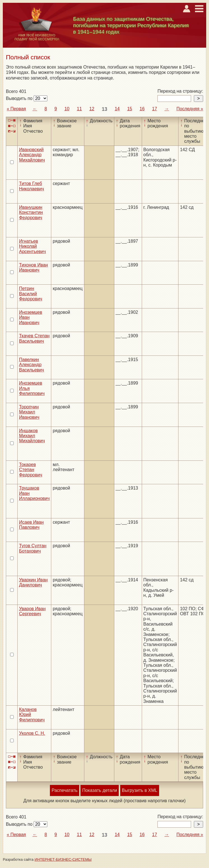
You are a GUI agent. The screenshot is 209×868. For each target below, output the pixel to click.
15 (130, 109)
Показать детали (99, 790)
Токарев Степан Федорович (31, 470)
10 (67, 109)
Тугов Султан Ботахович (33, 548)
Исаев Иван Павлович (31, 525)
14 (117, 109)
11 (79, 109)
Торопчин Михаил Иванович (29, 412)
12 (92, 109)
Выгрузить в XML (140, 790)
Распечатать (64, 790)
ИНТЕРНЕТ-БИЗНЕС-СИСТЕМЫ (63, 859)
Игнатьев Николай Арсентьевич (32, 246)
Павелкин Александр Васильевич (32, 365)
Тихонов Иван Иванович (33, 267)
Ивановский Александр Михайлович (32, 155)
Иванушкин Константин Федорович (31, 212)
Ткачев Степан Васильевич (34, 338)
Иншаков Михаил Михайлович (32, 436)
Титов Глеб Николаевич (32, 186)
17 (155, 109)
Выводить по (20, 98)
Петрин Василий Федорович (31, 294)
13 (105, 109)
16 (142, 109)
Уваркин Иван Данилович (33, 582)
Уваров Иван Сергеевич (32, 611)
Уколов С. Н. (32, 733)
